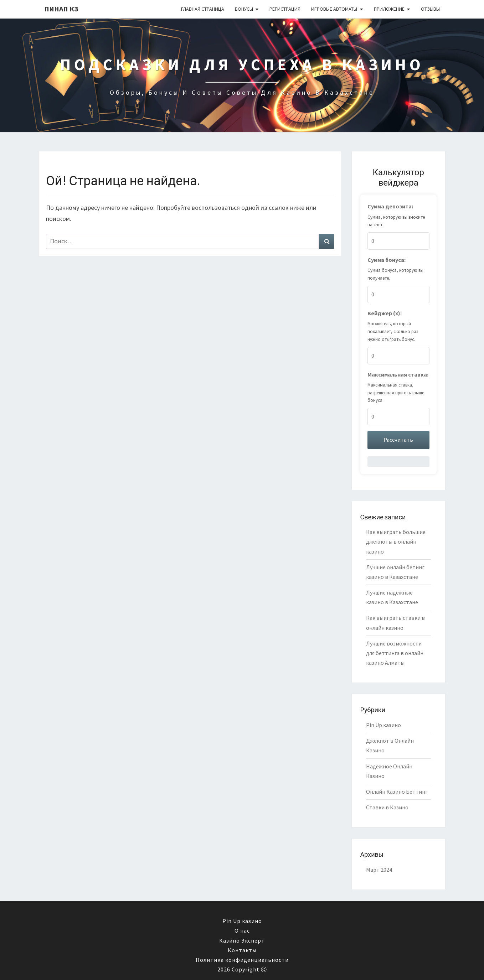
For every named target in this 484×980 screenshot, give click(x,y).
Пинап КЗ (61, 9)
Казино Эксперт (242, 940)
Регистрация (285, 9)
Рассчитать (398, 440)
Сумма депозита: (390, 206)
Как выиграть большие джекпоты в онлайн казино (396, 541)
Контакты (242, 950)
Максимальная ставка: (398, 374)
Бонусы (244, 9)
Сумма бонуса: (387, 260)
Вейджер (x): (385, 313)
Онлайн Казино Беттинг (397, 792)
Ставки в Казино (387, 807)
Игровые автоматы (334, 9)
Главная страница (203, 9)
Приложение (389, 9)
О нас (242, 930)
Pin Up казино (383, 725)
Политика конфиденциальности (242, 960)
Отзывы (430, 9)
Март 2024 (379, 870)
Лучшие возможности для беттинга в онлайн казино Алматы (395, 653)
